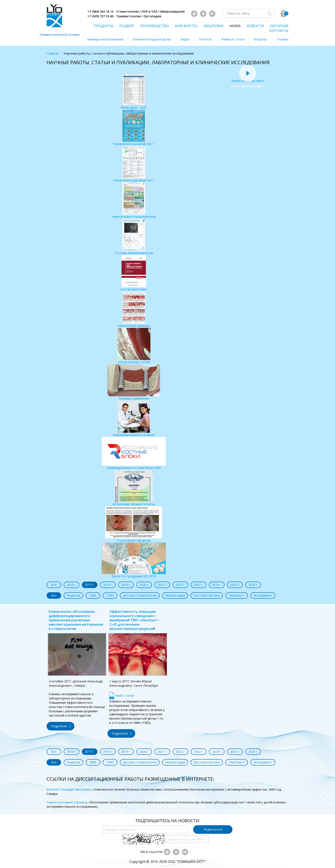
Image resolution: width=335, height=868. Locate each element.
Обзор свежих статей (134, 346)
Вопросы (260, 39)
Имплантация (175, 595)
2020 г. (144, 585)
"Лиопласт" (237, 595)
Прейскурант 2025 (134, 91)
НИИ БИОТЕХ (186, 26)
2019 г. (126, 585)
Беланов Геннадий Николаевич (69, 789)
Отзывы (283, 39)
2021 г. (162, 585)
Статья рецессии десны (134, 524)
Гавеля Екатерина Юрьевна (67, 802)
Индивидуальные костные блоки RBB (134, 453)
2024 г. (217, 585)
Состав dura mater (134, 273)
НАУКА (235, 26)
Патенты (206, 39)
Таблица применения (134, 382)
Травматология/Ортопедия (59, 35)
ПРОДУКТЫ (104, 26)
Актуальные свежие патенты (134, 488)
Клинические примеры (134, 310)
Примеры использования (105, 39)
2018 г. (108, 585)
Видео (185, 39)
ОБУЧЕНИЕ (279, 26)
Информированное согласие (134, 419)
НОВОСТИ (255, 26)
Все (54, 585)
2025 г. (235, 585)
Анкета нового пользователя (134, 201)
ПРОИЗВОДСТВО (154, 26)
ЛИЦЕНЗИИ (213, 26)
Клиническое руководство (152, 39)
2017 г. (90, 585)
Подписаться (213, 829)
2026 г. (253, 585)
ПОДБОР (127, 26)
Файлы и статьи (233, 39)
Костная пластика (207, 595)
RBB (93, 595)
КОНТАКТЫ (279, 31)
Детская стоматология (140, 595)
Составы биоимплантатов (134, 237)
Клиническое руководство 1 (134, 128)
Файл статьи (125, 695)
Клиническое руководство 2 (134, 164)
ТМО (110, 595)
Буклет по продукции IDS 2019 (134, 560)
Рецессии (73, 595)
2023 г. (199, 585)
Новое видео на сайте (248, 79)
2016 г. (71, 585)
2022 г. (180, 585)
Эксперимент (263, 595)
